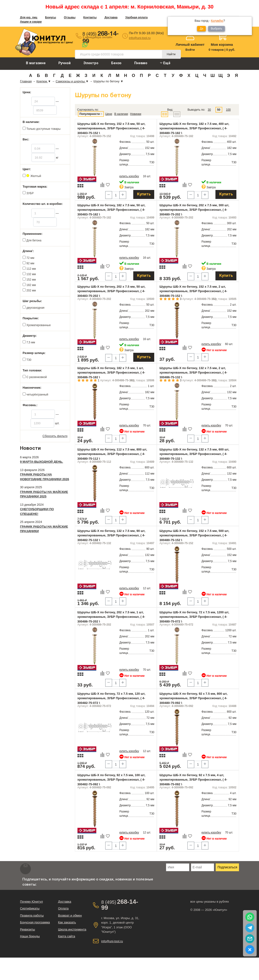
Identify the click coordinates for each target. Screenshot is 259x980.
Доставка (111, 17)
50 (219, 110)
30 (209, 110)
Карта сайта (66, 936)
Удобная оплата (136, 17)
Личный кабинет (190, 44)
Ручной (65, 63)
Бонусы (51, 17)
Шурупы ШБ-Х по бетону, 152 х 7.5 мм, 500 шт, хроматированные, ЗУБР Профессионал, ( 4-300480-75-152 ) (194, 535)
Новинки (136, 114)
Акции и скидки (31, 22)
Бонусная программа (35, 922)
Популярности (90, 114)
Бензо (116, 63)
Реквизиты (28, 929)
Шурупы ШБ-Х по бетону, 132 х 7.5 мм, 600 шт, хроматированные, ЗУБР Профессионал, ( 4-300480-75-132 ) (194, 454)
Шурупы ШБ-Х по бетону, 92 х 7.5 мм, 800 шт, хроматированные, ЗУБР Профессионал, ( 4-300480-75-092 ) (193, 698)
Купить (144, 194)
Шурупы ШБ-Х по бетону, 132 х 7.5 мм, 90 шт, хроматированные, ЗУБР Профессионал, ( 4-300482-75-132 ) (111, 535)
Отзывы (70, 17)
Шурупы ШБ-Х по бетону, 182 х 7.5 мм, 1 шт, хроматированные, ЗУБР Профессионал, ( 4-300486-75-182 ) (111, 373)
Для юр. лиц (29, 17)
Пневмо (141, 63)
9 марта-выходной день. (42, 462)
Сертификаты (30, 908)
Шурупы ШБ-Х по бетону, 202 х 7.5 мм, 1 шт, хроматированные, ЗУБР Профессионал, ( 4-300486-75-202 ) (111, 617)
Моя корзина (222, 44)
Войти (190, 50)
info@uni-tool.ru (140, 38)
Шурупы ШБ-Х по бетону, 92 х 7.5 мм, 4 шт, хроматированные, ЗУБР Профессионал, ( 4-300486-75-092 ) (193, 780)
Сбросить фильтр (55, 436)
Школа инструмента (72, 929)
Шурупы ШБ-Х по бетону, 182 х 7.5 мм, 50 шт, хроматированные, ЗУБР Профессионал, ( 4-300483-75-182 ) (111, 210)
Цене (109, 114)
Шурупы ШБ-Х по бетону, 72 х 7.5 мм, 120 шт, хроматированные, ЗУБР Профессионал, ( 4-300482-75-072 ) (111, 698)
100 (228, 110)
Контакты (90, 17)
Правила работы (32, 915)
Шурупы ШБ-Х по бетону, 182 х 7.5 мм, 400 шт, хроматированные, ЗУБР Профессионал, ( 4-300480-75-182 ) (194, 128)
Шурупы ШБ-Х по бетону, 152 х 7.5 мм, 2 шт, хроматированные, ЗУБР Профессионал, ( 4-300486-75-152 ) (193, 291)
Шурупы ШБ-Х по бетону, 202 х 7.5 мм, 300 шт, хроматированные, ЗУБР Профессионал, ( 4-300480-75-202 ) (194, 210)
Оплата (63, 908)
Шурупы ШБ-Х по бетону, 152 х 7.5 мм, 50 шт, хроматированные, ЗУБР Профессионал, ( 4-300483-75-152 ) (111, 128)
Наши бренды (30, 936)
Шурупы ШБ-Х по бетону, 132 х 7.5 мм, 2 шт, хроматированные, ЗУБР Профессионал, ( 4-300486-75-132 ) (193, 373)
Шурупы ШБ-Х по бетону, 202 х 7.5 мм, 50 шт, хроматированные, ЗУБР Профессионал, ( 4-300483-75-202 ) (111, 291)
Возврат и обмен (70, 915)
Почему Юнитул (31, 902)
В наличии (121, 114)
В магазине (36, 63)
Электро (91, 63)
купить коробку (129, 176)
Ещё (165, 63)
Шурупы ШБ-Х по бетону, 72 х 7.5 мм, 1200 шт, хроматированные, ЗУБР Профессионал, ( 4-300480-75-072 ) (194, 617)
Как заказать (67, 922)
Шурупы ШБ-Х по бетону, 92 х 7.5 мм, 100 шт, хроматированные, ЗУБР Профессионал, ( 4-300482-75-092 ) (111, 780)
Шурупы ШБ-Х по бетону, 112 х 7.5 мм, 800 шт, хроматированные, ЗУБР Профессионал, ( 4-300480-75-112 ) (112, 454)
